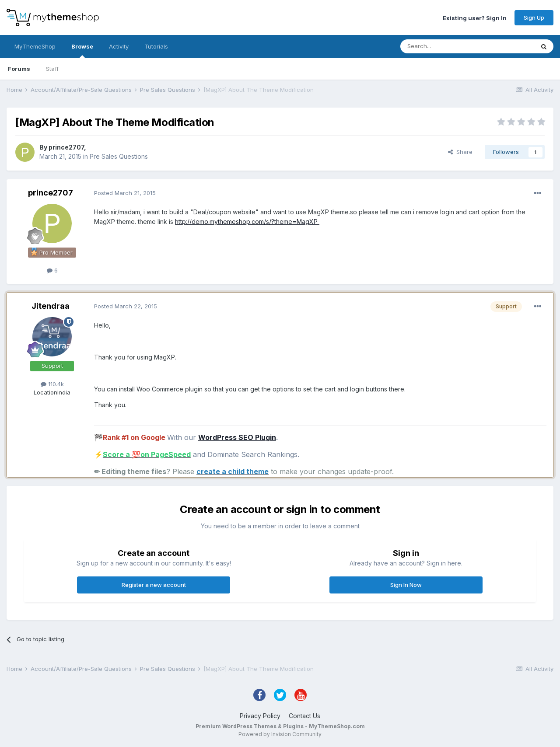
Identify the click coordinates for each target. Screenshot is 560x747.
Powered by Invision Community (280, 734)
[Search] (445, 46)
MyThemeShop (35, 46)
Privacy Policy (260, 716)
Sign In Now (406, 585)
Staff (52, 69)
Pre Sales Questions (119, 156)
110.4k (52, 384)
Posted (125, 193)
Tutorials (156, 46)
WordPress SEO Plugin (237, 437)
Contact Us (304, 716)
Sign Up (534, 17)
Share (460, 152)
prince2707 (66, 147)
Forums (19, 69)
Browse (82, 50)
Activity (119, 46)
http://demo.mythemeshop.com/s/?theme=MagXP (247, 222)
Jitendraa (51, 306)
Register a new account (154, 585)
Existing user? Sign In (475, 17)
